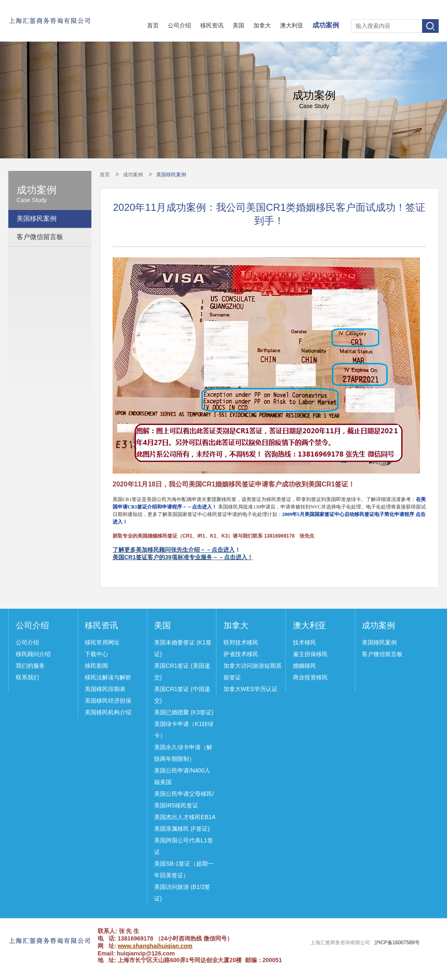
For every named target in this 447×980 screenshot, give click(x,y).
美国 (238, 25)
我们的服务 (30, 666)
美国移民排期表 (105, 689)
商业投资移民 (310, 677)
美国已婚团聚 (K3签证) (184, 712)
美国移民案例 (37, 218)
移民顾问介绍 (33, 654)
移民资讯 (212, 25)
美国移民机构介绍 (108, 712)
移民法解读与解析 (108, 677)
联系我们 (27, 677)
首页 (153, 25)
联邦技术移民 (241, 642)
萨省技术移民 (241, 654)
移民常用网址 (102, 642)
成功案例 (326, 25)
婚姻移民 (305, 666)
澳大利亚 (292, 25)
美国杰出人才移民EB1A (185, 817)
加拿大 (262, 25)
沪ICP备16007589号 (397, 943)
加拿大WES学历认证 (251, 689)
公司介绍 (179, 25)
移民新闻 (96, 666)
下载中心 (96, 654)
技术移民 (305, 642)
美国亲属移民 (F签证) (182, 829)
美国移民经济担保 (108, 701)
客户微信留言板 (40, 237)
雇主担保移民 (310, 654)
